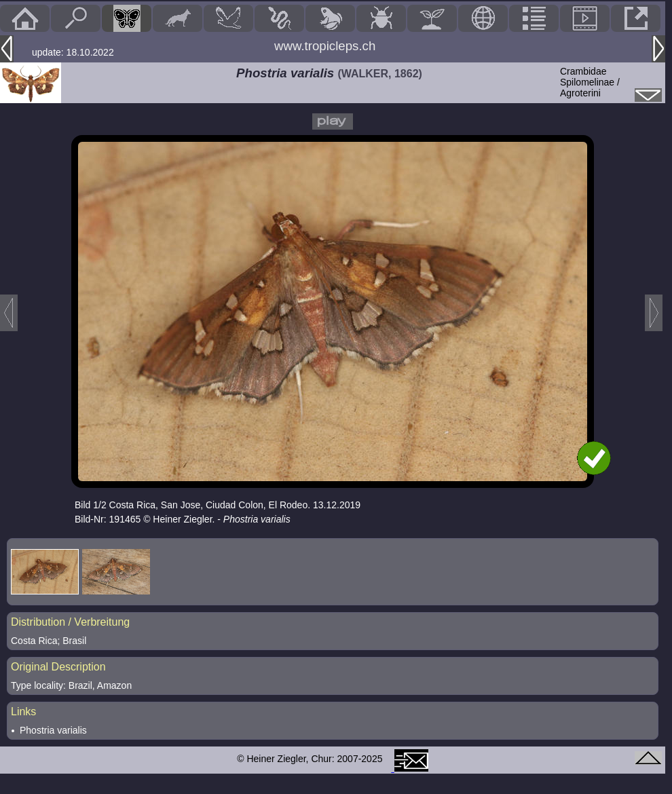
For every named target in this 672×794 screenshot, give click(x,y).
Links (23, 712)
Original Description (58, 667)
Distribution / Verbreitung (70, 622)
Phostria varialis (53, 730)
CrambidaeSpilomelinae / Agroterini (590, 82)
